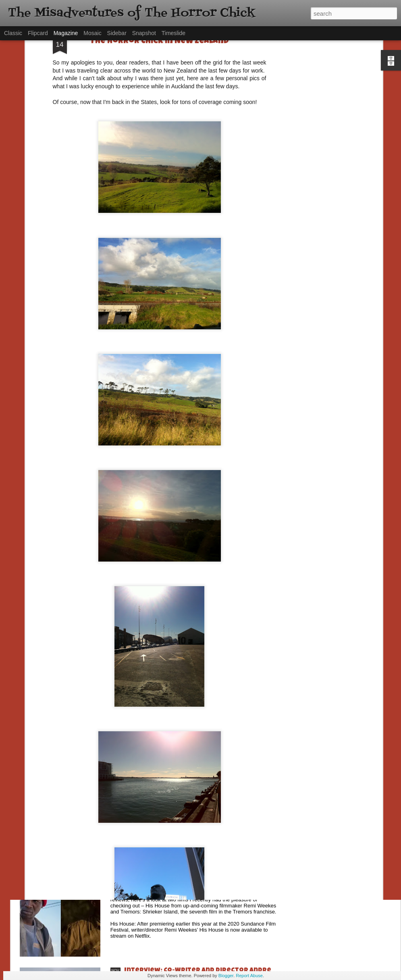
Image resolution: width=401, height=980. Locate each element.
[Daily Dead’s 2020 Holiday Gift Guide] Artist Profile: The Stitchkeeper (201, 699)
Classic (13, 33)
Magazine (66, 33)
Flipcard (38, 33)
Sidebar (117, 33)
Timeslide (173, 33)
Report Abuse (249, 976)
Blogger (226, 976)
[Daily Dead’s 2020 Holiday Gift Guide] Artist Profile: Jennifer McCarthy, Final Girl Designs (201, 794)
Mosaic (92, 33)
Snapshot (144, 33)
